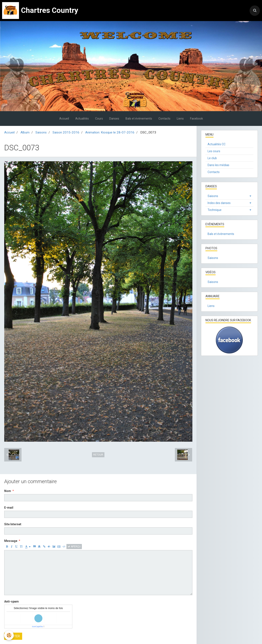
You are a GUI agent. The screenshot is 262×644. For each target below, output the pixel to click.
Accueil (64, 119)
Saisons (41, 132)
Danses (114, 119)
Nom (8, 491)
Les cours (214, 151)
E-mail (9, 508)
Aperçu (74, 547)
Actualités (82, 119)
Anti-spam (11, 601)
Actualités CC (217, 144)
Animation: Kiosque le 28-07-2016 (110, 132)
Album (25, 132)
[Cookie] (9, 635)
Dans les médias (218, 165)
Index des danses (219, 203)
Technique (215, 210)
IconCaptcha (37, 627)
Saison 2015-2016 (66, 132)
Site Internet (13, 524)
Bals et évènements (139, 119)
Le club (212, 158)
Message (11, 541)
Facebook (196, 119)
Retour (98, 455)
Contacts (164, 119)
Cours (99, 119)
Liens (180, 119)
